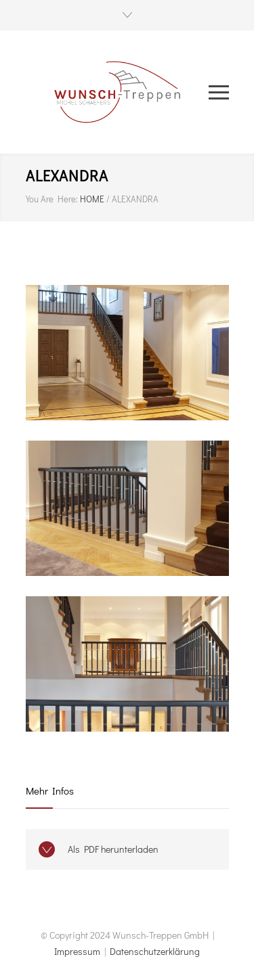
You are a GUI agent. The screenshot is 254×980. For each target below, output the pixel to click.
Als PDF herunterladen (113, 849)
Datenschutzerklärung (155, 951)
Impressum (77, 951)
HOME (92, 199)
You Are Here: (52, 199)
